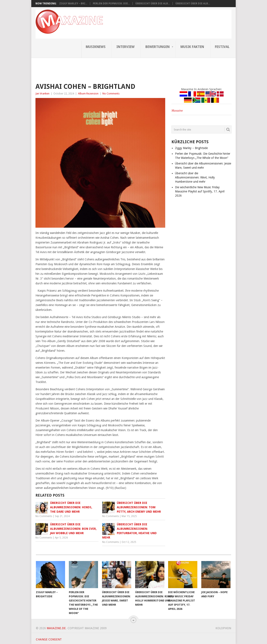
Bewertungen (157, 47)
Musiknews (96, 47)
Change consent (49, 639)
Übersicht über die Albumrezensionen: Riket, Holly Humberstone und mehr (195, 177)
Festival (222, 47)
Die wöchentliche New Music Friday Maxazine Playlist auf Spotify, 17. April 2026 (200, 191)
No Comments (111, 94)
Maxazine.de (56, 628)
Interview (125, 47)
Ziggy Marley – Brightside (191, 148)
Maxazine (177, 111)
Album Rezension (88, 94)
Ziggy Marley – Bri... (73, 4)
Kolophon (223, 628)
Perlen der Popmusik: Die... (111, 4)
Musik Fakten (192, 47)
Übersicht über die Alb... (153, 4)
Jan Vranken (42, 94)
